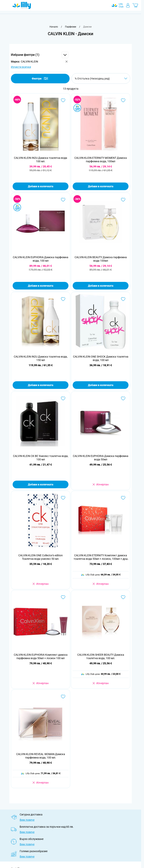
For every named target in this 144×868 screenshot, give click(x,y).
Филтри (40, 78)
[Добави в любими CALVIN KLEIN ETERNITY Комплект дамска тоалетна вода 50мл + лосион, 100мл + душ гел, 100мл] (123, 498)
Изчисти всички (21, 67)
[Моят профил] (128, 5)
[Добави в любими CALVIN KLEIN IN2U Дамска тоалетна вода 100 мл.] (63, 100)
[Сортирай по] (101, 78)
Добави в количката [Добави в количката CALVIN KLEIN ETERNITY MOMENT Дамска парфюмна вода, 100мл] (101, 186)
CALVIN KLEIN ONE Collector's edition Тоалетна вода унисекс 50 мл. (41, 557)
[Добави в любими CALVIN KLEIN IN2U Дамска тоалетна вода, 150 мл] (63, 299)
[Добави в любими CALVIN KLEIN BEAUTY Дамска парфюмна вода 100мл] (123, 200)
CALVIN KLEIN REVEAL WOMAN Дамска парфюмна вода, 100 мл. (41, 756)
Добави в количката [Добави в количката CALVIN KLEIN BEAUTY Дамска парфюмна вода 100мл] (101, 286)
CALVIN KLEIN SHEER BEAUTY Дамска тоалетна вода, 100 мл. (101, 656)
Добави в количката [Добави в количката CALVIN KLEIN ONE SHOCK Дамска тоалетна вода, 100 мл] (101, 385)
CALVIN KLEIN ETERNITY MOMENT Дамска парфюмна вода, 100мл (101, 160)
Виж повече (27, 820)
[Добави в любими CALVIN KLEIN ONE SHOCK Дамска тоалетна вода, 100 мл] (123, 299)
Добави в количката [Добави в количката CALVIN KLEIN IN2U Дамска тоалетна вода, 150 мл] (41, 385)
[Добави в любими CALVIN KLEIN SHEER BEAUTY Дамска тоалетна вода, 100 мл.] (123, 597)
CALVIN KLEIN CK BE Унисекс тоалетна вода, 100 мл (41, 458)
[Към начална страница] (54, 27)
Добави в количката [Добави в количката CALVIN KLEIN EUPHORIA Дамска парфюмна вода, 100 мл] (41, 286)
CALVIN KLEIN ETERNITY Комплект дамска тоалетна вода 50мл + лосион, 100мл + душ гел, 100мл (101, 557)
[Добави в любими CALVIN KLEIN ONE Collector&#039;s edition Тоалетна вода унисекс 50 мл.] (63, 498)
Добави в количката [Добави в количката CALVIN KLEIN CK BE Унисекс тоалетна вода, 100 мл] (41, 484)
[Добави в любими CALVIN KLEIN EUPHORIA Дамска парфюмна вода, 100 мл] (63, 200)
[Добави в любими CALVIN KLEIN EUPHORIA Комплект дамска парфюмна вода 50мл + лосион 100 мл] (63, 597)
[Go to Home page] (22, 5)
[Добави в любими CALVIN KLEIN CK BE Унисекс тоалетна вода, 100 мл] (63, 398)
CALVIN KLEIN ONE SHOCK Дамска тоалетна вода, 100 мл (101, 358)
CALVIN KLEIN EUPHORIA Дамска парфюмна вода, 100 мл (41, 259)
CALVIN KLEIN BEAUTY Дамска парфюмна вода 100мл (101, 259)
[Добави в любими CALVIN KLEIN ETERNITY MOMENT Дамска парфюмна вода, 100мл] (123, 100)
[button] (40, 55)
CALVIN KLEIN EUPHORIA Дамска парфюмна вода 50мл (101, 458)
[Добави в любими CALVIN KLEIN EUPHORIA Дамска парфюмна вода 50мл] (123, 398)
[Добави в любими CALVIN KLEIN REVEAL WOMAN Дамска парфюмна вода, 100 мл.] (63, 697)
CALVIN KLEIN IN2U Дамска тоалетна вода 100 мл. (41, 160)
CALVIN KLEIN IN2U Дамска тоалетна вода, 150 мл (41, 358)
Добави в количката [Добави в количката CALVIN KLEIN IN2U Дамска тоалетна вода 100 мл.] (41, 186)
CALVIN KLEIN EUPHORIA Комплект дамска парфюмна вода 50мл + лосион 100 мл (41, 656)
